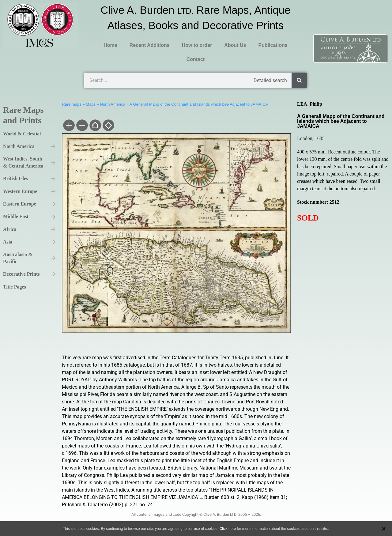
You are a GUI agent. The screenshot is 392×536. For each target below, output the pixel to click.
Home (110, 45)
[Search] (299, 80)
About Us (235, 45)
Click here (228, 529)
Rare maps (72, 104)
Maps (91, 104)
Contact (196, 59)
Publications (273, 45)
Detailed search (270, 80)
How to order (197, 45)
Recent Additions (150, 45)
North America (113, 104)
